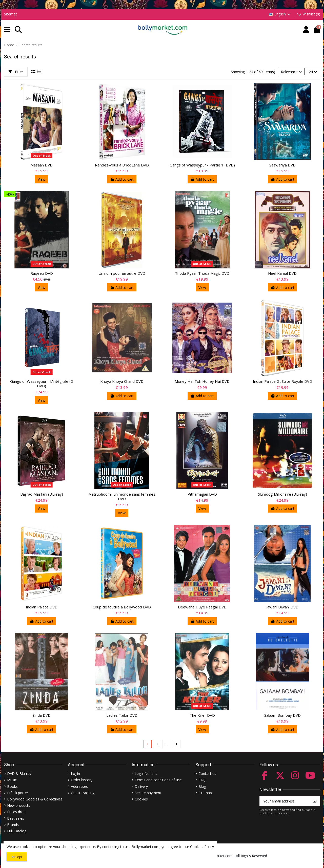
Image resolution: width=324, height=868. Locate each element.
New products (19, 805)
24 (313, 72)
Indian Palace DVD (42, 607)
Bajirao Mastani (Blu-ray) (42, 494)
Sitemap (11, 14)
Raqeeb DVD (42, 273)
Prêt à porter (18, 793)
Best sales (16, 818)
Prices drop (16, 812)
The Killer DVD (202, 715)
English (280, 14)
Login (75, 774)
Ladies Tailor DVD (122, 715)
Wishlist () (309, 14)
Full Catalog (17, 831)
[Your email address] (285, 801)
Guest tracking (83, 793)
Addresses (79, 786)
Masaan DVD (42, 165)
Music (12, 780)
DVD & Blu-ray (19, 774)
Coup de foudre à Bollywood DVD (122, 607)
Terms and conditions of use (158, 780)
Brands (13, 825)
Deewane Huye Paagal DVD (202, 607)
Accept (17, 857)
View (42, 179)
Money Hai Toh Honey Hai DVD (202, 381)
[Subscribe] (315, 801)
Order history (82, 780)
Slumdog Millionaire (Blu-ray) (282, 494)
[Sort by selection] (291, 72)
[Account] (306, 30)
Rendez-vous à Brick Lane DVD (122, 165)
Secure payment (148, 793)
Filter (16, 72)
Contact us (207, 774)
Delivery (141, 786)
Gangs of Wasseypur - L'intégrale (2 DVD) (42, 384)
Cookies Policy (202, 847)
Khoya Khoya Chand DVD (122, 381)
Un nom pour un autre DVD (122, 273)
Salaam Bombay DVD (282, 715)
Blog (202, 786)
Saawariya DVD (282, 165)
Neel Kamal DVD (282, 273)
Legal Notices (146, 774)
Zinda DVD (42, 715)
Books (12, 786)
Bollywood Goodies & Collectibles (35, 799)
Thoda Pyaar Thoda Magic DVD (202, 273)
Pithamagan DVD (202, 494)
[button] (7, 30)
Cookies (141, 799)
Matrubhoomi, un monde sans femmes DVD (122, 496)
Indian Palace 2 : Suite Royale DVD (282, 381)
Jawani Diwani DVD (282, 607)
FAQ (202, 780)
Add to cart (122, 179)
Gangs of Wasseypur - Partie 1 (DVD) (202, 165)
